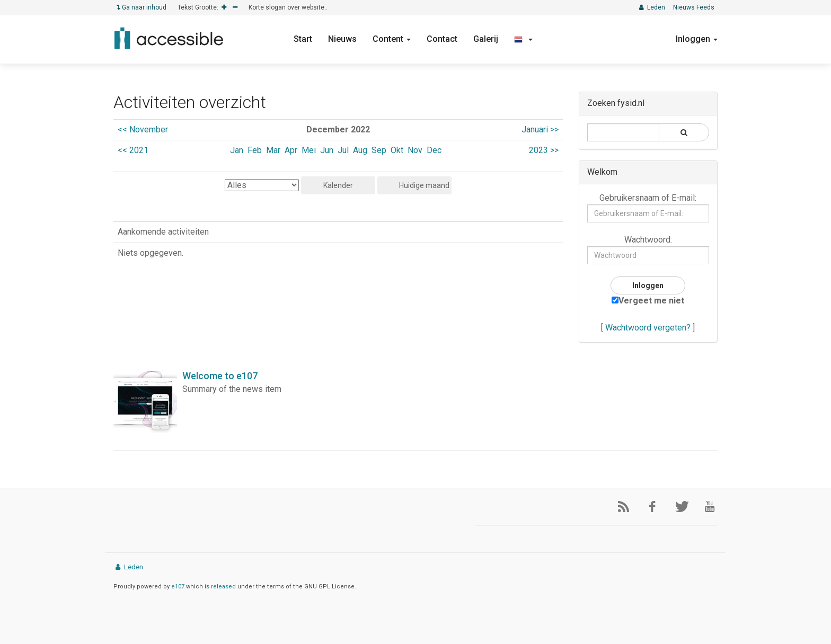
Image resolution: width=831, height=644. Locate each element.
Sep (379, 150)
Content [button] (392, 39)
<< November (143, 129)
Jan (237, 150)
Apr (291, 150)
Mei (309, 150)
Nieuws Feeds (694, 7)
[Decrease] (235, 8)
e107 (178, 587)
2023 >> (544, 150)
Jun (327, 150)
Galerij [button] (486, 39)
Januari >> (540, 129)
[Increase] (224, 8)
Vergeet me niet (648, 301)
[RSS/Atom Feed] (620, 507)
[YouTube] (706, 507)
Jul (343, 150)
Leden (651, 7)
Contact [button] (442, 39)
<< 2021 (133, 150)
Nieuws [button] (342, 39)
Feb (255, 150)
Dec (434, 150)
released (223, 587)
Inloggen (697, 39)
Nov (415, 150)
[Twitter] (677, 507)
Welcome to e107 (220, 376)
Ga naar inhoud (142, 7)
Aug (360, 150)
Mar (273, 150)
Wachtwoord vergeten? (648, 328)
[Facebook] (648, 507)
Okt (397, 150)
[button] (523, 39)
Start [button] (303, 39)
